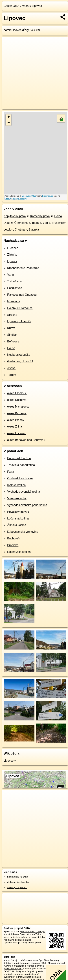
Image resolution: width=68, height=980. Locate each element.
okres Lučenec (17, 433)
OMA (16, 6)
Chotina (20, 230)
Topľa (35, 223)
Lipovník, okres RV (19, 321)
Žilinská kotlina (17, 525)
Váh (45, 223)
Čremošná (21, 223)
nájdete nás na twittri (18, 877)
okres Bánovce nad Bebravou (26, 440)
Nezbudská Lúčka (19, 355)
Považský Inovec (18, 512)
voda (26, 6)
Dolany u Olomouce (20, 308)
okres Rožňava (17, 400)
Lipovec (37, 6)
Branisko (13, 545)
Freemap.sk (47, 196)
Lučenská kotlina (18, 518)
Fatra (11, 472)
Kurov (11, 328)
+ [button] (9, 117)
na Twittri (37, 934)
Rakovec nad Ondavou (22, 295)
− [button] (9, 123)
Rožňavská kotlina (19, 552)
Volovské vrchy (17, 498)
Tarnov (12, 375)
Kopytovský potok (15, 216)
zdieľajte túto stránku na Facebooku (24, 933)
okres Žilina (15, 427)
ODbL (44, 963)
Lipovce (12, 261)
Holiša (11, 348)
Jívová (11, 368)
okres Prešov (16, 420)
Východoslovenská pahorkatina (27, 505)
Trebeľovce (14, 281)
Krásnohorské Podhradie (23, 268)
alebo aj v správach (17, 887)
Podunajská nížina (19, 458)
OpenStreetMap (29, 196)
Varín (11, 275)
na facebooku (28, 931)
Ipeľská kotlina (17, 485)
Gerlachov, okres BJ (20, 361)
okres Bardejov (17, 413)
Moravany (14, 301)
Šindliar (12, 335)
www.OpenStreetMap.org (46, 960)
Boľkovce (13, 341)
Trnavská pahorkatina (21, 465)
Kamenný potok (40, 216)
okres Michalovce (18, 407)
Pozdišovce (15, 288)
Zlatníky (12, 255)
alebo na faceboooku (18, 882)
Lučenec (13, 248)
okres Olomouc (17, 393)
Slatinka (34, 230)
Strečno (12, 315)
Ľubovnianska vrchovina (23, 532)
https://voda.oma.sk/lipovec (17, 199)
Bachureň (13, 538)
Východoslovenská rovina (24, 492)
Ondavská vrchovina (20, 478)
